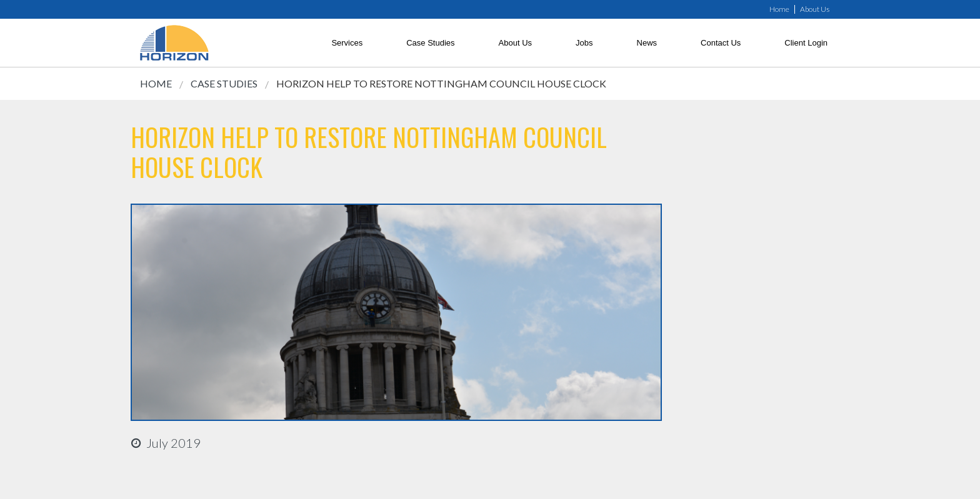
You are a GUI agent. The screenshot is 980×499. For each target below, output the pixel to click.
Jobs (584, 43)
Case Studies (430, 43)
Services (347, 43)
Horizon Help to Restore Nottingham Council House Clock (441, 83)
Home (779, 9)
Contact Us (721, 43)
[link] (174, 43)
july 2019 (173, 443)
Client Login (806, 43)
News (647, 43)
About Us (815, 9)
